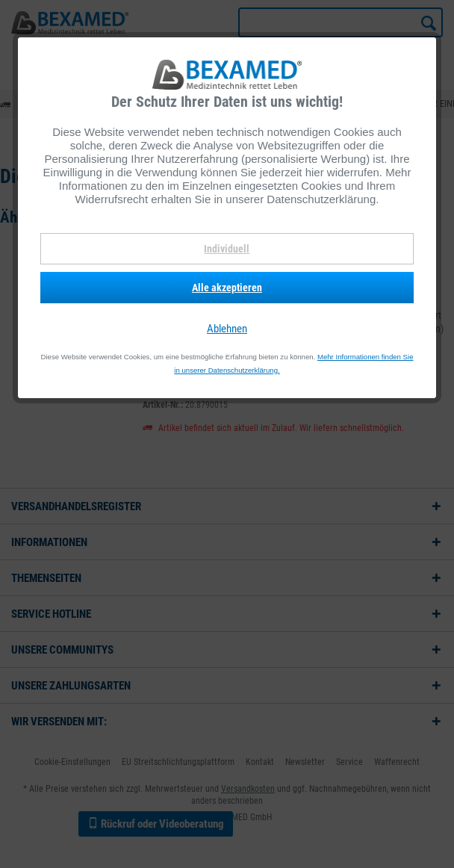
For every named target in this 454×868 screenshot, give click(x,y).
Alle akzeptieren (227, 288)
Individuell (227, 249)
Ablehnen (227, 329)
